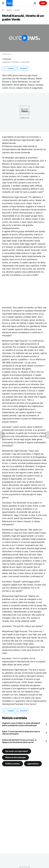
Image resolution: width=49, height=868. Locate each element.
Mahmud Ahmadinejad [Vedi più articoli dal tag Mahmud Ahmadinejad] (15, 757)
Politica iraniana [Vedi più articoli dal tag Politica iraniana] (13, 763)
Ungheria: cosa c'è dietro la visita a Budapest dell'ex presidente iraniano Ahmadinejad (21, 724)
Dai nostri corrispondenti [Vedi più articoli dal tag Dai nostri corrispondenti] (17, 751)
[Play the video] (24, 38)
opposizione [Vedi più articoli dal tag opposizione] (33, 763)
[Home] (3, 10)
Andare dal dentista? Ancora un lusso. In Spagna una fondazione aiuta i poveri (19, 741)
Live (43, 3)
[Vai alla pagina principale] (9, 3)
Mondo (17, 10)
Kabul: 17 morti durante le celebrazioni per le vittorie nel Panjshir (21, 733)
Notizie (9, 10)
